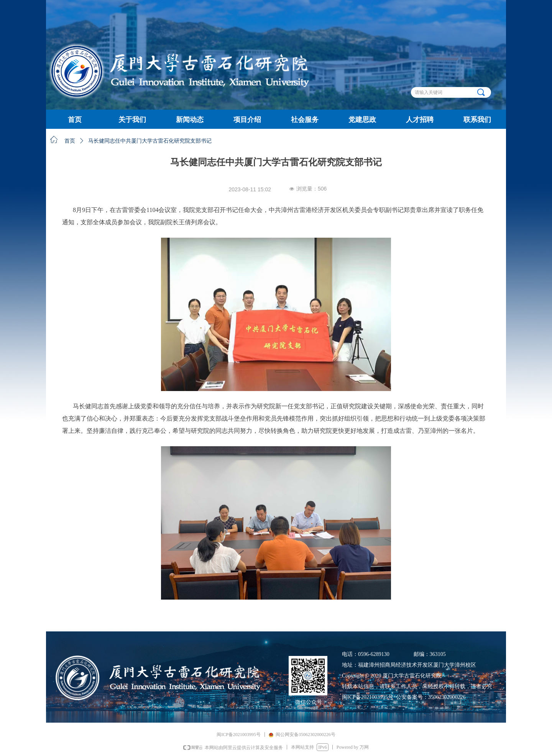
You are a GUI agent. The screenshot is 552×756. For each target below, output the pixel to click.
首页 (70, 141)
